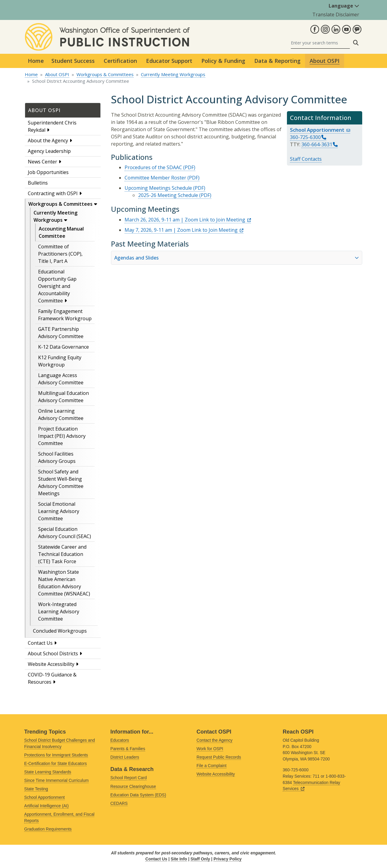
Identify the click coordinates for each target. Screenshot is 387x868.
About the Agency (48, 140)
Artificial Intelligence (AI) (46, 806)
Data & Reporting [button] (277, 61)
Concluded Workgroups (60, 631)
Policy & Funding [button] (223, 61)
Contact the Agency (215, 740)
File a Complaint (211, 766)
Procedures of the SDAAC (153, 167)
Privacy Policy (228, 859)
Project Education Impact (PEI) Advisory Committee (62, 436)
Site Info (179, 859)
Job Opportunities (48, 172)
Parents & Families (128, 749)
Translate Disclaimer (336, 15)
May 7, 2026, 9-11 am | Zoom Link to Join (184, 230)
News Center (42, 162)
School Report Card (128, 778)
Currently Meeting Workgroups (173, 74)
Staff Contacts (306, 159)
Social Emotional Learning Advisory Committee (59, 511)
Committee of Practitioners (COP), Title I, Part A (60, 254)
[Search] (320, 43)
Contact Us (40, 643)
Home (36, 61)
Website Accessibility (51, 664)
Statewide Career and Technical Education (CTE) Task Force (62, 554)
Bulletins (38, 183)
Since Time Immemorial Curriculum (56, 781)
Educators (120, 740)
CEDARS (119, 803)
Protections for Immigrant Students (56, 755)
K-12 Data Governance (63, 347)
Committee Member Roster (155, 178)
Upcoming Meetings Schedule (158, 188)
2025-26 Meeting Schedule (168, 195)
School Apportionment (44, 797)
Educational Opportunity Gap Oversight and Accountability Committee (57, 286)
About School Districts (53, 653)
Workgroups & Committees (105, 74)
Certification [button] (120, 61)
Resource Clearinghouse (133, 787)
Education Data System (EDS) (138, 795)
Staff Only (200, 859)
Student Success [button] (73, 61)
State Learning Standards (48, 772)
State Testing (36, 789)
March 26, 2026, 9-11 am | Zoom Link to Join (188, 220)
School (320, 130)
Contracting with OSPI (53, 193)
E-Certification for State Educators (55, 764)
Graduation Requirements (48, 829)
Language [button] (344, 6)
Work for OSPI (210, 749)
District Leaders (125, 757)
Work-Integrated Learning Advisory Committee (59, 611)
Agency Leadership (49, 151)
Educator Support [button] (169, 61)
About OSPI (57, 74)
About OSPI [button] (325, 61)
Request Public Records (219, 757)
